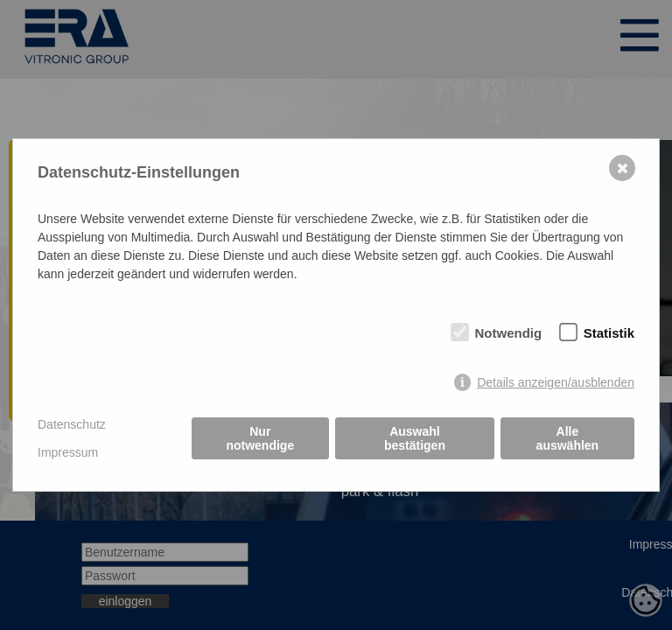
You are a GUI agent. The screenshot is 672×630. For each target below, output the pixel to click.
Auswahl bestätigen (415, 438)
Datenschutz (72, 424)
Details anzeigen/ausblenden (556, 382)
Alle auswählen (568, 438)
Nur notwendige (260, 438)
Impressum (68, 452)
